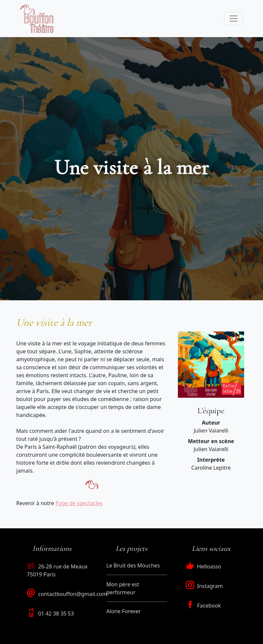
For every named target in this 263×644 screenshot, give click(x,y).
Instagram (204, 586)
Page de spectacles (79, 503)
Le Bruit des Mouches (133, 565)
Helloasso (204, 566)
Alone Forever (124, 611)
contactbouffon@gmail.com (73, 594)
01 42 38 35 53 (56, 614)
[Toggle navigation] (234, 19)
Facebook (203, 606)
